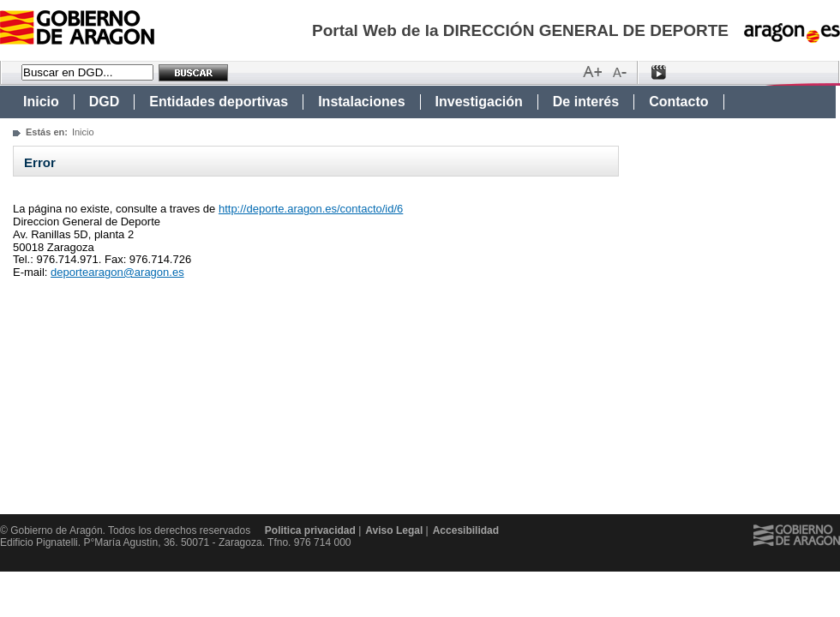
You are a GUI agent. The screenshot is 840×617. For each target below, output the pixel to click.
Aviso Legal (394, 530)
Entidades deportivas (219, 102)
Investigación (479, 102)
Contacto (678, 102)
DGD (105, 102)
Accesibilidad (466, 530)
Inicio (41, 102)
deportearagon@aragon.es (117, 272)
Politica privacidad (310, 530)
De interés (586, 102)
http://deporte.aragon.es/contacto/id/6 (311, 209)
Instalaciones (361, 102)
